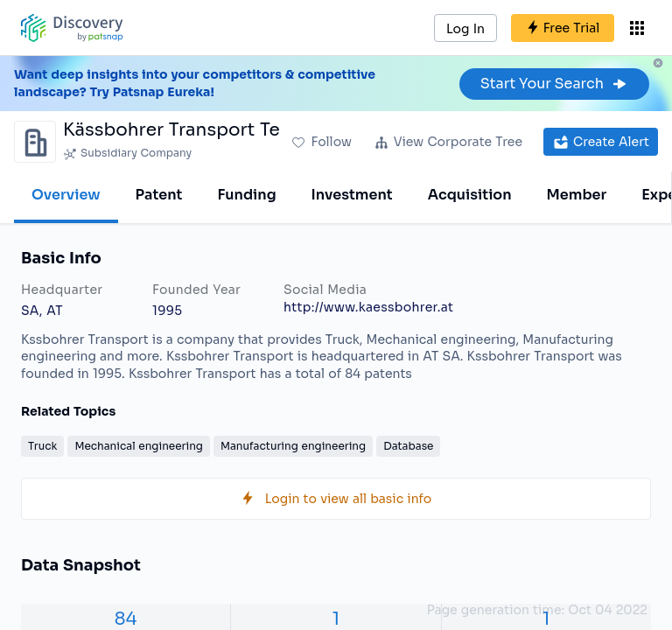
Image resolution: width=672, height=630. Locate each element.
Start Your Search (554, 84)
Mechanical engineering (139, 446)
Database (408, 446)
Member (577, 195)
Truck (42, 446)
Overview (66, 195)
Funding (246, 195)
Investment (352, 195)
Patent (159, 195)
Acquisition (470, 195)
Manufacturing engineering (293, 446)
